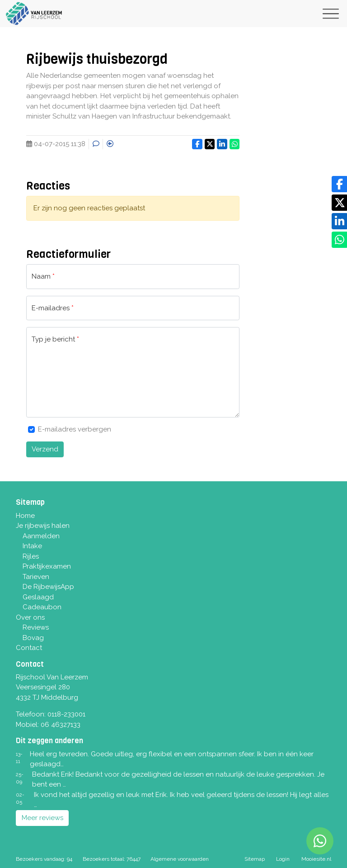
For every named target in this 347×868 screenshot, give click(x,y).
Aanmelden (41, 536)
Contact (29, 648)
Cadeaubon (42, 607)
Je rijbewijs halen (43, 526)
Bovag (33, 638)
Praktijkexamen (47, 566)
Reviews (36, 627)
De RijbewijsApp (48, 587)
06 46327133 (61, 725)
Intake (32, 546)
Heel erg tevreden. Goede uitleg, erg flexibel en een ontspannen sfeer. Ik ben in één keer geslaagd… (172, 759)
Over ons (30, 617)
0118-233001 (66, 714)
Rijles (31, 556)
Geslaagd (38, 597)
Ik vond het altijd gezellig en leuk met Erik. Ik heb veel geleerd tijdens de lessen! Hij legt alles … (181, 800)
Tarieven (36, 577)
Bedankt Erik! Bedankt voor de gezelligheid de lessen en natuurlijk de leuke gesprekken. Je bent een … (178, 780)
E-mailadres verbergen (75, 429)
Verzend (45, 449)
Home (25, 516)
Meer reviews (42, 818)
